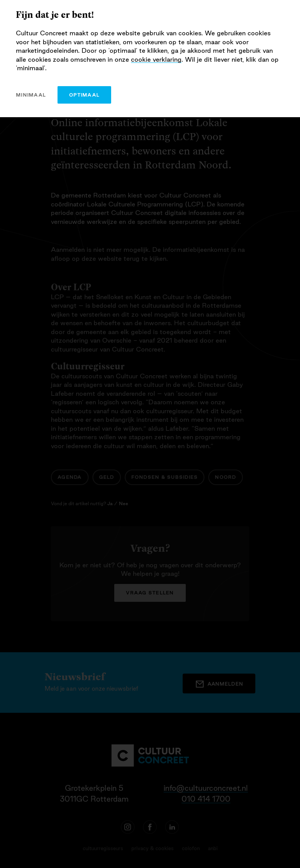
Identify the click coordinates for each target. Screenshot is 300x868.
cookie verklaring (156, 59)
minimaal (31, 95)
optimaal (84, 95)
